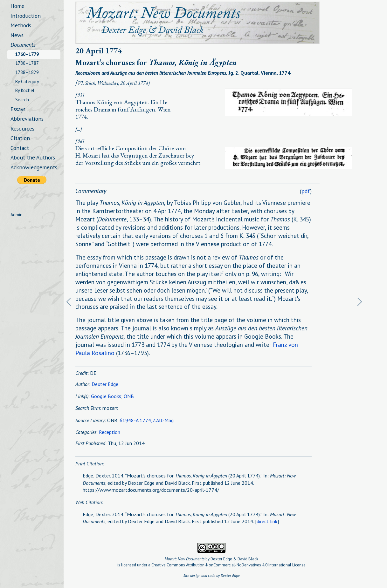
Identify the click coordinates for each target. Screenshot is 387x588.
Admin (17, 215)
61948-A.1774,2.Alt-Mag (147, 420)
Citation (20, 138)
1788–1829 (27, 72)
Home (17, 6)
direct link (267, 521)
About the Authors (33, 157)
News (17, 35)
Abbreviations (27, 119)
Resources (22, 128)
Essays (18, 109)
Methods (21, 25)
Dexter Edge (105, 384)
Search (22, 100)
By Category (27, 81)
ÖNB (129, 396)
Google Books (106, 396)
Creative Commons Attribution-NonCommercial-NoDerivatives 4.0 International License (228, 565)
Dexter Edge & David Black (234, 559)
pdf (306, 191)
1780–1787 (27, 63)
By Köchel (25, 90)
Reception (110, 432)
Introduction (26, 16)
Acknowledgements (34, 167)
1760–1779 (27, 54)
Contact (20, 148)
